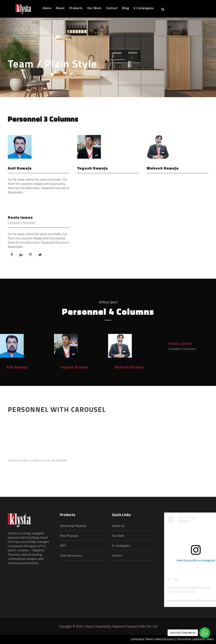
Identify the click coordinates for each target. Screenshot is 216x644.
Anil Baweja (20, 168)
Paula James (20, 217)
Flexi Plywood (69, 536)
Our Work (94, 8)
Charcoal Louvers (71, 555)
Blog (126, 8)
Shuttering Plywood (73, 526)
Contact (112, 8)
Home (47, 8)
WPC (63, 545)
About (60, 8)
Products (76, 8)
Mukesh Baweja (163, 168)
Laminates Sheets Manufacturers (157, 639)
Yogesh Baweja (93, 168)
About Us (118, 526)
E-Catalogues (144, 8)
